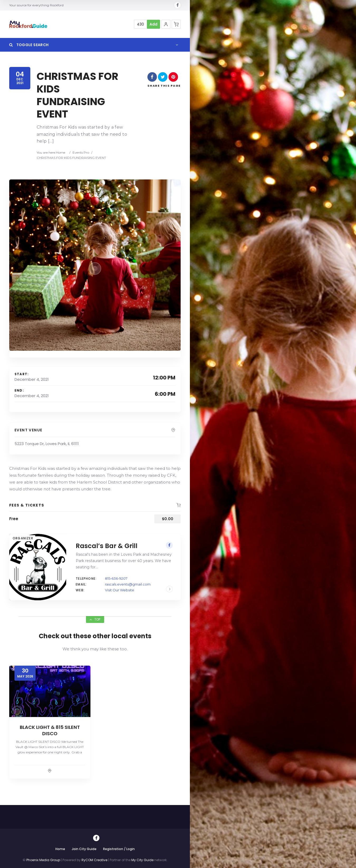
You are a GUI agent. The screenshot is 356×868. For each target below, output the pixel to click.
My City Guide (142, 860)
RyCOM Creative (94, 860)
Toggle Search (29, 45)
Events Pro (81, 152)
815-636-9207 (116, 578)
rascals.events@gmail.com (128, 584)
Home (61, 152)
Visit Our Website (120, 590)
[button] (166, 24)
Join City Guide (84, 849)
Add (153, 24)
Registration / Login (119, 849)
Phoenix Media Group (43, 860)
